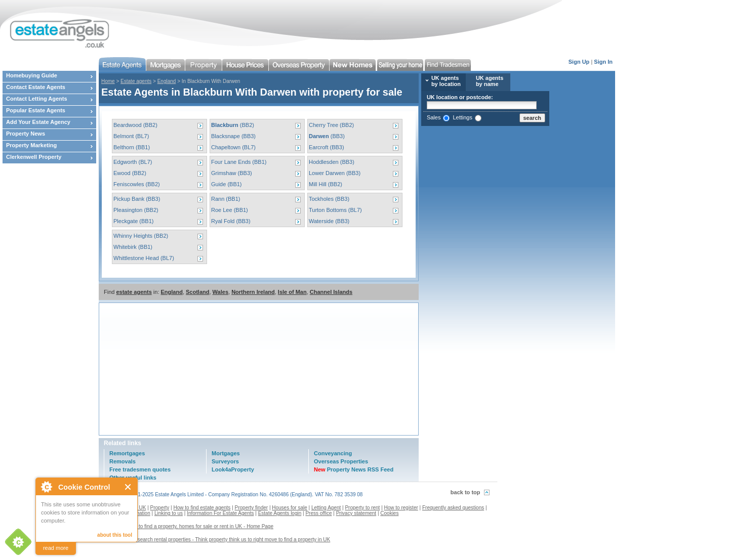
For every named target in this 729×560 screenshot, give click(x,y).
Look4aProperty (233, 469)
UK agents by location (446, 81)
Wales (220, 292)
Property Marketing (31, 145)
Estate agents (136, 81)
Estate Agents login (280, 513)
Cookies (389, 513)
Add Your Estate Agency (38, 122)
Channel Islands (331, 292)
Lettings (462, 117)
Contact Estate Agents (36, 87)
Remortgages (127, 453)
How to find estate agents (202, 508)
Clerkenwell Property (34, 157)
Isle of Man (292, 292)
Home (108, 81)
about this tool (115, 535)
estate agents (134, 292)
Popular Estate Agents (36, 110)
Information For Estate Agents (220, 513)
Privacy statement (356, 513)
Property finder (252, 508)
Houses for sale (289, 508)
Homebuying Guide (32, 75)
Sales (434, 117)
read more (56, 548)
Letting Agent (326, 508)
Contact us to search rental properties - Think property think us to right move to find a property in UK (218, 540)
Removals (123, 461)
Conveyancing (333, 453)
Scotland (197, 292)
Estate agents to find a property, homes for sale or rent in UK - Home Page (190, 526)
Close (128, 487)
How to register (401, 508)
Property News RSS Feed (354, 469)
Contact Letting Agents (37, 99)
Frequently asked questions (453, 508)
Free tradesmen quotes (140, 469)
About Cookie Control (46, 487)
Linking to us (169, 513)
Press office (318, 513)
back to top (465, 492)
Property (160, 508)
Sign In (603, 62)
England (167, 81)
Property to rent (362, 508)
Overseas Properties (341, 461)
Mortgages (226, 453)
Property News (26, 134)
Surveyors (225, 461)
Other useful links (133, 478)
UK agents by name (490, 81)
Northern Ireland (253, 292)
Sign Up (579, 62)
